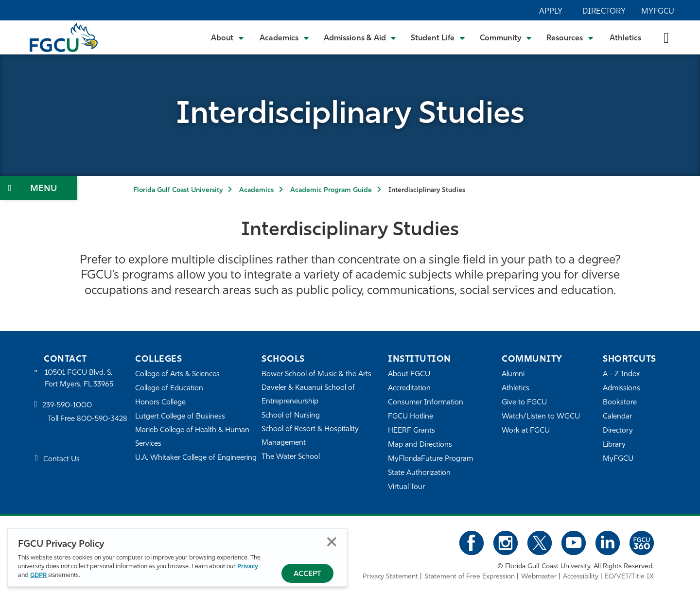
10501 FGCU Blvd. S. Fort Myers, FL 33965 (79, 379)
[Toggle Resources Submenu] (570, 37)
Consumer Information (426, 403)
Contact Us (61, 460)
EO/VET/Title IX (629, 577)
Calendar (617, 417)
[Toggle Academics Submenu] (284, 37)
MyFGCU (658, 12)
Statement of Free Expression (470, 577)
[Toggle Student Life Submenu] (438, 37)
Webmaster (539, 577)
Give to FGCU (524, 403)
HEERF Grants (411, 431)
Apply (551, 12)
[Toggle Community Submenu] (506, 37)
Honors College (160, 403)
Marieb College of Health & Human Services (192, 437)
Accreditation (409, 389)
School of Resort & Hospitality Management (310, 436)
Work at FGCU (526, 431)
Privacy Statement (390, 577)
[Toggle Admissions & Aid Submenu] (360, 37)
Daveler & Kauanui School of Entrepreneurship (308, 395)
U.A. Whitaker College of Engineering (196, 458)
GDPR (38, 575)
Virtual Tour (406, 487)
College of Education (169, 389)
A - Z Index (621, 375)
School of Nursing (291, 416)
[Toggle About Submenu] (228, 37)
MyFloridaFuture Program (430, 459)
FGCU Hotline (411, 417)
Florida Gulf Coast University (178, 190)
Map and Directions (420, 445)
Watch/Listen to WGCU (541, 417)
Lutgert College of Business (180, 417)
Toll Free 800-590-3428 (87, 419)
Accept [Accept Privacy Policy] (307, 574)
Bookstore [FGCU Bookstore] (620, 403)
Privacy (248, 567)
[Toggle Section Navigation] (39, 188)
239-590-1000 (67, 406)
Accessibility (581, 577)
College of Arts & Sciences (177, 375)
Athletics (625, 38)
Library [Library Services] (614, 445)
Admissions (621, 389)
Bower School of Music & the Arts (316, 375)
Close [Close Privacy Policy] (332, 542)
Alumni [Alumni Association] (513, 375)
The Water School (291, 457)
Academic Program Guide (331, 190)
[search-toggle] (666, 37)
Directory (604, 12)
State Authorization (419, 473)
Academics (256, 190)
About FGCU (409, 375)
